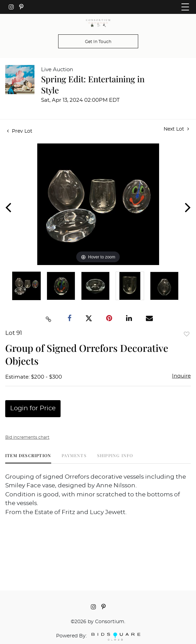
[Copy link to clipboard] (48, 319)
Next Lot (176, 129)
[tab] (28, 458)
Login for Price (33, 408)
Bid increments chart (27, 437)
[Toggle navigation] (185, 7)
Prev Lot (20, 131)
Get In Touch (98, 42)
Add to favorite (187, 334)
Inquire (181, 376)
